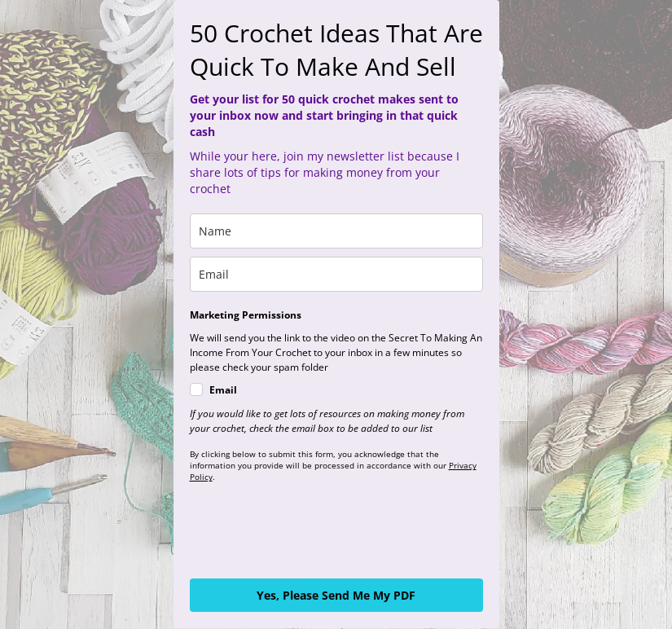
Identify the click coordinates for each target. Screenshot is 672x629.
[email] (336, 274)
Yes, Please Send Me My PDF (336, 595)
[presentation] (314, 530)
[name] (336, 231)
